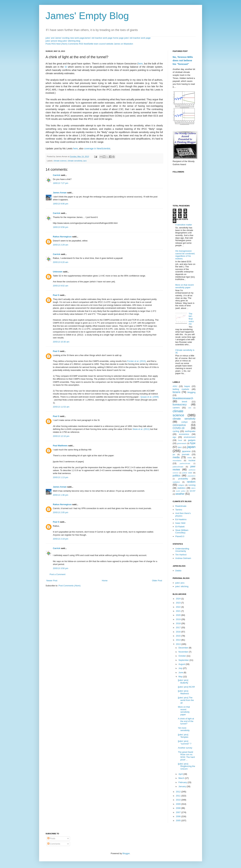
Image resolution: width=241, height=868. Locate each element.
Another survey (185, 748)
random (191, 482)
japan (191, 447)
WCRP (193, 491)
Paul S (56, 295)
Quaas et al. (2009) (150, 397)
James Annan (60, 193)
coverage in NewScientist (97, 148)
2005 (179, 820)
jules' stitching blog (71, 41)
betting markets (181, 389)
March (182, 778)
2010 (179, 800)
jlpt (174, 454)
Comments (54, 844)
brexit (184, 402)
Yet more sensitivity (184, 729)
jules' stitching (182, 586)
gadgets (192, 440)
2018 (179, 623)
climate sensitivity (75, 161)
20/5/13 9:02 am (61, 286)
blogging (191, 392)
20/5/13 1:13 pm (61, 477)
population (192, 476)
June (181, 672)
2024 (179, 599)
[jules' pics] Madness (183, 692)
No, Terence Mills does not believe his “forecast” (183, 60)
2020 (179, 615)
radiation (176, 482)
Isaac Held (180, 523)
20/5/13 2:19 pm (61, 539)
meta (190, 457)
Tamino (179, 510)
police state (187, 473)
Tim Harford (181, 555)
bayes (187, 386)
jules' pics (180, 583)
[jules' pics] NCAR (186, 687)
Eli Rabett (180, 527)
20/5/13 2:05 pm (61, 512)
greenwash (182, 443)
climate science (60, 161)
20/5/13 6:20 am (61, 262)
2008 (179, 808)
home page (118, 38)
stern (193, 488)
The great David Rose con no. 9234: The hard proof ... (186, 756)
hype (193, 443)
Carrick (57, 175)
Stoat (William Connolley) (182, 531)
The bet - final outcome (191, 319)
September (184, 660)
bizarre (177, 392)
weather (180, 494)
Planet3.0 (180, 536)
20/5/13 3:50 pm (61, 568)
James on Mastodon (123, 44)
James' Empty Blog (87, 16)
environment (190, 437)
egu (175, 437)
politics (177, 476)
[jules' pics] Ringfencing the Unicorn (186, 766)
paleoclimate (178, 467)
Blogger (126, 853)
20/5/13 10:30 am (61, 342)
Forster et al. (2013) (136, 361)
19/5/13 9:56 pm (61, 227)
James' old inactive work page (98, 38)
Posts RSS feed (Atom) (57, 44)
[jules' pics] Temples (183, 736)
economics (184, 434)
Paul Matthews (60, 446)
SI (66, 67)
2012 (179, 792)
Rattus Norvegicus (62, 237)
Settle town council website (101, 44)
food (180, 440)
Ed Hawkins (181, 519)
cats (190, 408)
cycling (176, 431)
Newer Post (52, 581)
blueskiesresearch (183, 398)
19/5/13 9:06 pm (61, 204)
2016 (179, 632)
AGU (175, 386)
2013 (179, 644)
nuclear (192, 460)
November (184, 652)
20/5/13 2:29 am (61, 245)
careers (176, 408)
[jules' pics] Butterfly (183, 681)
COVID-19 (179, 428)
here (140, 64)
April (181, 774)
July (181, 668)
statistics (182, 488)
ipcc (85, 161)
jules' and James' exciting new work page (65, 38)
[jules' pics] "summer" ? (185, 742)
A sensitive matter (184, 225)
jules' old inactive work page (137, 38)
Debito (178, 571)
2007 (179, 812)
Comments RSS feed (78, 44)
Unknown (58, 272)
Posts (51, 838)
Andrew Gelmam (183, 558)
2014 (179, 640)
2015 (179, 636)
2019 (179, 619)
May (181, 677)
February (183, 782)
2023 (179, 603)
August (182, 664)
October (183, 656)
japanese (186, 451)
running (192, 485)
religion (181, 485)
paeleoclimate (185, 464)
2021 (179, 611)
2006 (179, 816)
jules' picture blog (54, 41)
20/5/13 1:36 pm (61, 495)
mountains (177, 460)
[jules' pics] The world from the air (186, 700)
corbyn (185, 422)
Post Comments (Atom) (69, 586)
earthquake (190, 431)
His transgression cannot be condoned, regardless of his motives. (185, 255)
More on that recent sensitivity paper (185, 286)
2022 (179, 607)
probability (183, 479)
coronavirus (179, 425)
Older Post (157, 581)
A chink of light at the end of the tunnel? (186, 721)
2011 (179, 796)
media (176, 457)
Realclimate (181, 506)
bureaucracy (180, 404)
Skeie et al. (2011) (141, 429)
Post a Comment (58, 574)
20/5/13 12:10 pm (61, 436)
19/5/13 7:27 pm (61, 183)
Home (105, 581)
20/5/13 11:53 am (61, 407)
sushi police (181, 491)
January (183, 786)
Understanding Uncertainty (182, 550)
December (184, 648)
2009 (179, 804)
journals (186, 454)
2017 (179, 627)
